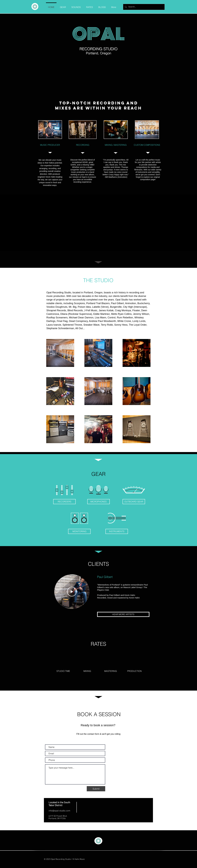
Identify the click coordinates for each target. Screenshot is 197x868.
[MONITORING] (79, 531)
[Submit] (96, 789)
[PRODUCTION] (134, 671)
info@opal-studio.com (59, 811)
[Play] (72, 592)
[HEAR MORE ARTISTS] (123, 614)
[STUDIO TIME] (63, 671)
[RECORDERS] (64, 502)
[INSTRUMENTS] (117, 531)
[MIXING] (87, 671)
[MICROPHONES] (99, 502)
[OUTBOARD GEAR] (134, 502)
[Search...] (144, 7)
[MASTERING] (111, 671)
